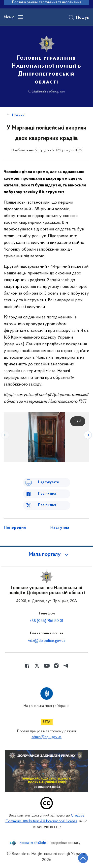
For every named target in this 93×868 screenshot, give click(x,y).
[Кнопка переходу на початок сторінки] (83, 858)
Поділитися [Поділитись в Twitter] (47, 505)
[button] (47, 555)
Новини (18, 115)
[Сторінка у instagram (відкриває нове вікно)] (56, 666)
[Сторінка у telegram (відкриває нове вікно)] (66, 666)
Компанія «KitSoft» (33, 843)
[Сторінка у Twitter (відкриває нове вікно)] (37, 666)
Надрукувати (48, 482)
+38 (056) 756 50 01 (46, 621)
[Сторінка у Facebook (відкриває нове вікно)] (27, 666)
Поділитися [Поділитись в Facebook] (47, 494)
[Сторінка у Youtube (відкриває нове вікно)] (47, 666)
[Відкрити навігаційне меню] (21, 17)
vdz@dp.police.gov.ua (47, 641)
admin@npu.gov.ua (46, 737)
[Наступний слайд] (88, 435)
